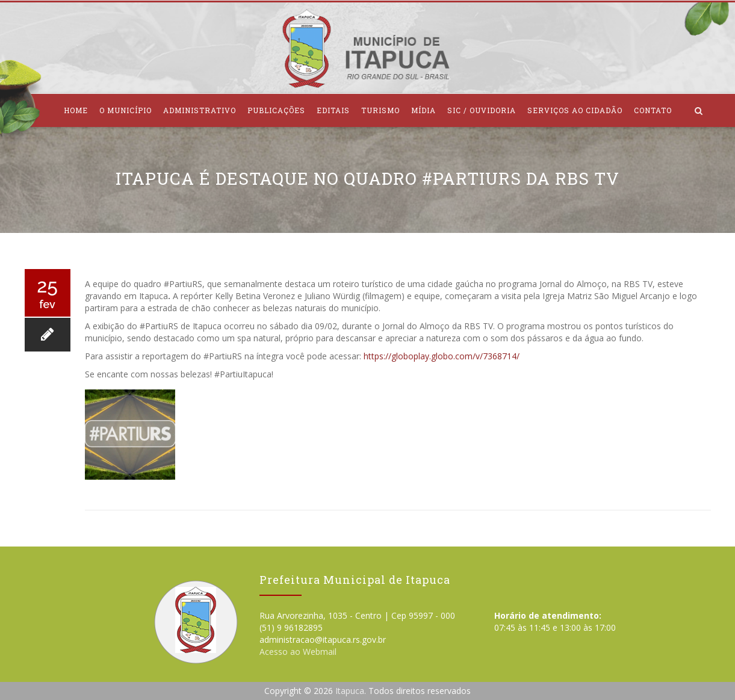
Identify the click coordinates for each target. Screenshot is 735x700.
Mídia (423, 110)
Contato (653, 110)
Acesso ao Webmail (298, 652)
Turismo (380, 110)
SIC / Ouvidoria (482, 110)
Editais (333, 110)
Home (76, 110)
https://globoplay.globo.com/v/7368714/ (442, 356)
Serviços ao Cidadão (575, 110)
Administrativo (200, 110)
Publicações (276, 110)
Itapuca (350, 691)
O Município (126, 110)
